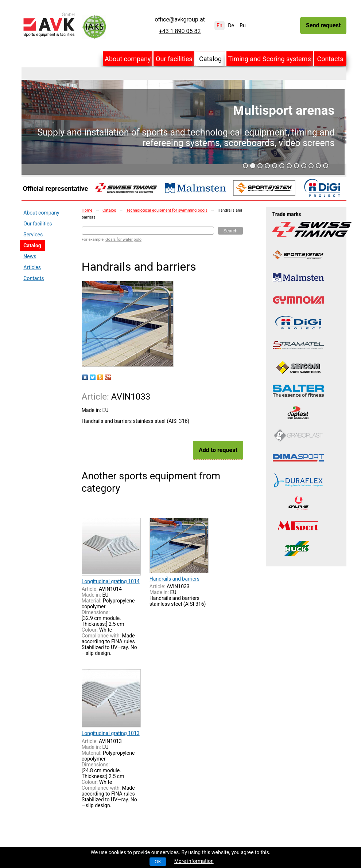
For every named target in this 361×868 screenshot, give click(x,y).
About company (128, 59)
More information (194, 861)
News (30, 256)
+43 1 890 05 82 (180, 31)
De (231, 25)
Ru (242, 25)
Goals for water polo (123, 239)
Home (87, 210)
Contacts (330, 59)
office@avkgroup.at (180, 20)
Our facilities (174, 59)
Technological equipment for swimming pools (167, 210)
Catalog (210, 59)
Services (33, 235)
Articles (32, 267)
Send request (323, 25)
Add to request (218, 450)
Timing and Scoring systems (270, 59)
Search (230, 231)
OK (158, 862)
